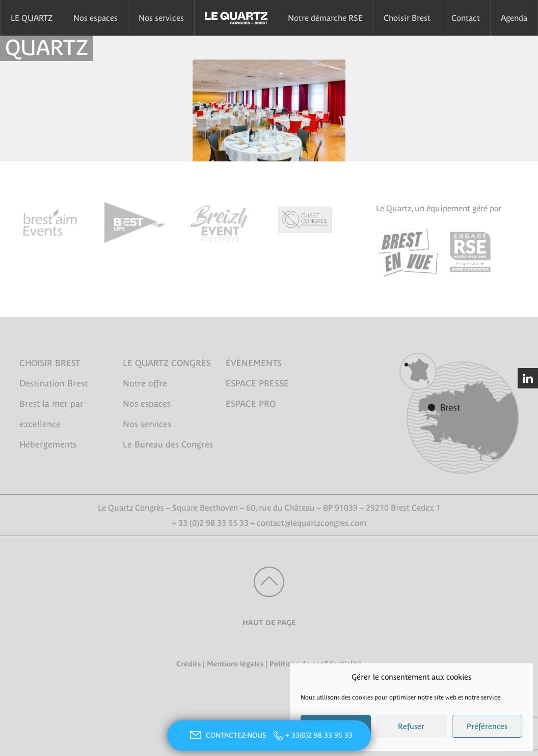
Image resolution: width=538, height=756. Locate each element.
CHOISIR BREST (50, 363)
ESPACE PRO (251, 404)
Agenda (514, 18)
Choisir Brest (407, 18)
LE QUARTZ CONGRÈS (167, 363)
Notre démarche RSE (325, 18)
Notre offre (145, 383)
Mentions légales (235, 664)
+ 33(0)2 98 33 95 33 (319, 735)
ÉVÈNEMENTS (254, 363)
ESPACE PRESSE (257, 383)
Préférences (487, 726)
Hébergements (48, 444)
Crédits (189, 664)
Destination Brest (53, 383)
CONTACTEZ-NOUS (227, 735)
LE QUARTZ (32, 18)
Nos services (161, 18)
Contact (466, 18)
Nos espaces (96, 18)
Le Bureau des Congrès (168, 444)
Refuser (411, 726)
